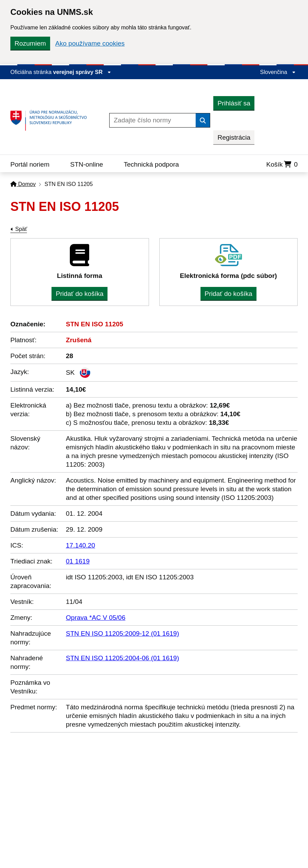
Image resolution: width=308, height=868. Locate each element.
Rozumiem (30, 43)
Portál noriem (30, 164)
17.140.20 (81, 545)
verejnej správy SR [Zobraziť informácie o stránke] (82, 72)
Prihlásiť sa (234, 103)
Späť (21, 229)
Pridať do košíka (80, 294)
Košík (282, 164)
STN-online (87, 164)
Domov (23, 184)
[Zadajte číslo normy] (153, 120)
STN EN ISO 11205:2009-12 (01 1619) (123, 633)
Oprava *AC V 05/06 (96, 618)
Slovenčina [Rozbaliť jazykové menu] (278, 72)
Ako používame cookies (90, 43)
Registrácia (234, 137)
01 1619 (78, 561)
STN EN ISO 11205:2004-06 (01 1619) (123, 658)
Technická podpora (151, 164)
